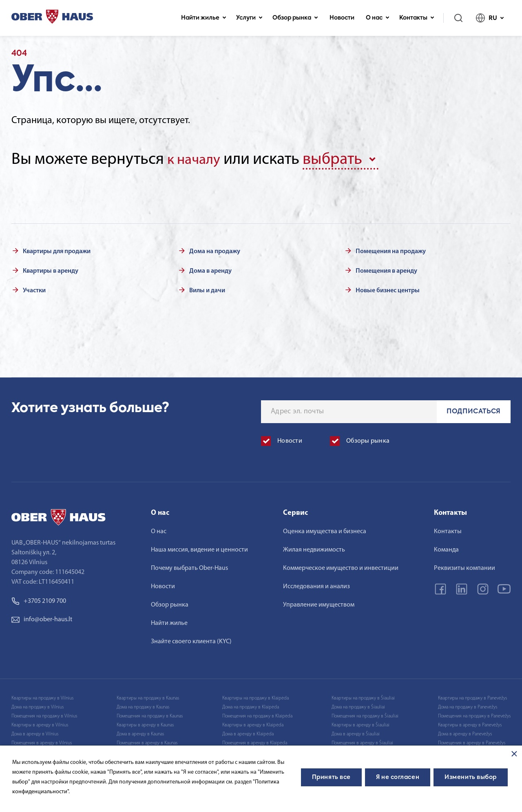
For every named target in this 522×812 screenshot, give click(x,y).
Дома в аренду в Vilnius (35, 733)
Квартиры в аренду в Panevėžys (470, 724)
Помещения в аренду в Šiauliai (362, 741)
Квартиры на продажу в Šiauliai (363, 697)
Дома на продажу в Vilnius (38, 706)
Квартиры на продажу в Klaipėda (255, 697)
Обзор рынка (295, 18)
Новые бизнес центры (388, 289)
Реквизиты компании (464, 567)
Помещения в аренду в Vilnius (42, 741)
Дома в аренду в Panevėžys (465, 733)
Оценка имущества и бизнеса (325, 530)
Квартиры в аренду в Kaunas (145, 724)
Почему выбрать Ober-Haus (189, 567)
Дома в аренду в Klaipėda (248, 733)
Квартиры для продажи (57, 250)
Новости (342, 18)
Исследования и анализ (316, 585)
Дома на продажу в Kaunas (143, 706)
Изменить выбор (471, 777)
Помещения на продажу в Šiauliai (365, 715)
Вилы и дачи (207, 289)
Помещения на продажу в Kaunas (150, 715)
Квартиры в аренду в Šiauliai (361, 724)
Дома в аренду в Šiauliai (356, 733)
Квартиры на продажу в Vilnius (42, 697)
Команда (446, 548)
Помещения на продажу (391, 250)
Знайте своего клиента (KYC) (191, 640)
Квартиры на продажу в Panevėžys (472, 697)
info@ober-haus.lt (42, 618)
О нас (378, 18)
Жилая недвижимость (314, 548)
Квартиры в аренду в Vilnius (40, 724)
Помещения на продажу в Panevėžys (474, 715)
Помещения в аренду (386, 269)
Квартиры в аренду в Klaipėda (253, 724)
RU (490, 18)
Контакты (417, 18)
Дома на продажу (215, 250)
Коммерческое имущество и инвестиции (341, 567)
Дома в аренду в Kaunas (140, 733)
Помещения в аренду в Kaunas (147, 741)
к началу (197, 160)
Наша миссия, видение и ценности (199, 548)
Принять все (331, 777)
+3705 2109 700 (39, 600)
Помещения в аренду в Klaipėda (255, 741)
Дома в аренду (210, 269)
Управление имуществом (319, 603)
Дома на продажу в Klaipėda (251, 706)
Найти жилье (204, 18)
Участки (34, 289)
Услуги (249, 18)
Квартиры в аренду (51, 269)
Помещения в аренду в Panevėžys (472, 741)
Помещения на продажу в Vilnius (44, 715)
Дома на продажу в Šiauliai (358, 706)
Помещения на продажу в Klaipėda (257, 715)
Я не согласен (398, 777)
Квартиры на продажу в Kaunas (148, 697)
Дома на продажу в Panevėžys (468, 706)
